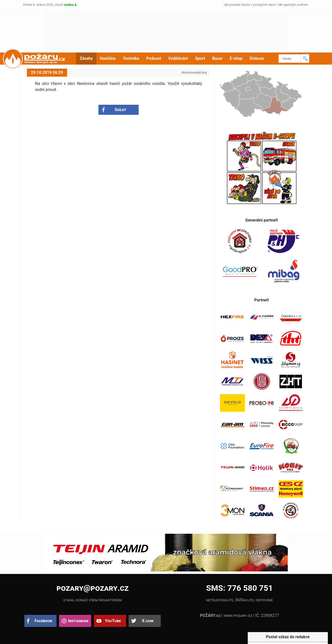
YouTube (113, 621)
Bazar (217, 58)
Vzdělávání (178, 58)
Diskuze (257, 58)
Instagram (78, 621)
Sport (200, 58)
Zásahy (86, 58)
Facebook (44, 621)
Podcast (154, 58)
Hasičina (108, 58)
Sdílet (120, 110)
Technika (131, 58)
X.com (148, 621)
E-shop (236, 58)
